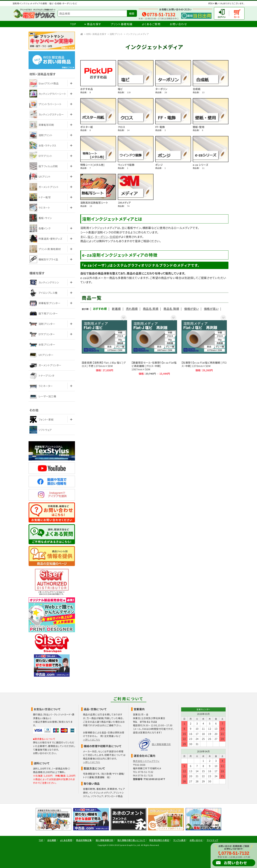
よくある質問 (66, 840)
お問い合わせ (178, 24)
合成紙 (197, 89)
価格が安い (191, 309)
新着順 (116, 309)
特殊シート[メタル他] (92, 165)
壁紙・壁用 (199, 127)
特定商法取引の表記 (159, 840)
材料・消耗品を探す (96, 34)
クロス (121, 127)
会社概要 (52, 840)
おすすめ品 (87, 89)
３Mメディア (124, 203)
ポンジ (159, 165)
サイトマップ (212, 840)
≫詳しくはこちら (92, 740)
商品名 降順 (171, 309)
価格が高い (211, 309)
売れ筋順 (132, 309)
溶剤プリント (116, 34)
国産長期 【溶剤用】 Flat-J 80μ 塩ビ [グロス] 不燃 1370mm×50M (104, 345)
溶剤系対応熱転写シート (94, 203)
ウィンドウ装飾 (126, 165)
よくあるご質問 (151, 24)
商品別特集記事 (84, 840)
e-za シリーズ (201, 165)
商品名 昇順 (151, 309)
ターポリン (161, 89)
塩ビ (120, 89)
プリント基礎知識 (122, 24)
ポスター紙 (87, 127)
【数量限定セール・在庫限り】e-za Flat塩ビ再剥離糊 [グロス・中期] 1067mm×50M (154, 345)
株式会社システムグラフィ (146, 761)
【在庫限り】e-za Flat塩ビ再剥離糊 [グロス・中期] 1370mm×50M (204, 345)
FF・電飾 (160, 127)
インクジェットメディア (137, 34)
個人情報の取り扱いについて (131, 840)
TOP (73, 24)
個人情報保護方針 (161, 744)
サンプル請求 (179, 840)
